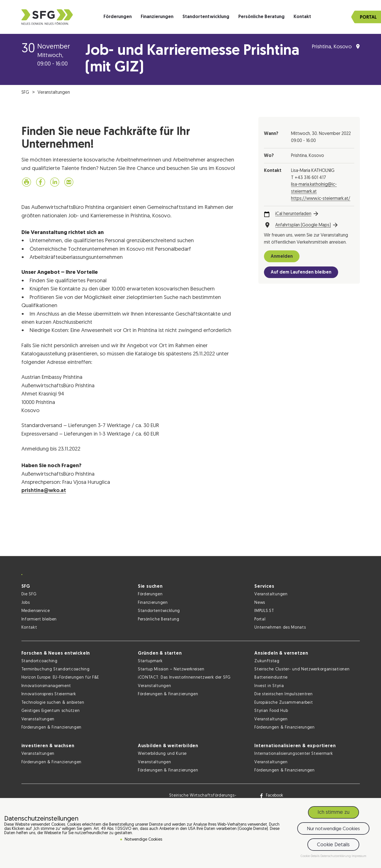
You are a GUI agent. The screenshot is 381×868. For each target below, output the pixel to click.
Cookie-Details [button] (310, 856)
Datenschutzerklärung (336, 856)
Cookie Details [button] (333, 845)
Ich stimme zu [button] (333, 813)
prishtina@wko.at (44, 491)
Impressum (359, 856)
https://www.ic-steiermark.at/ (321, 199)
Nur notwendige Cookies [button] (333, 829)
